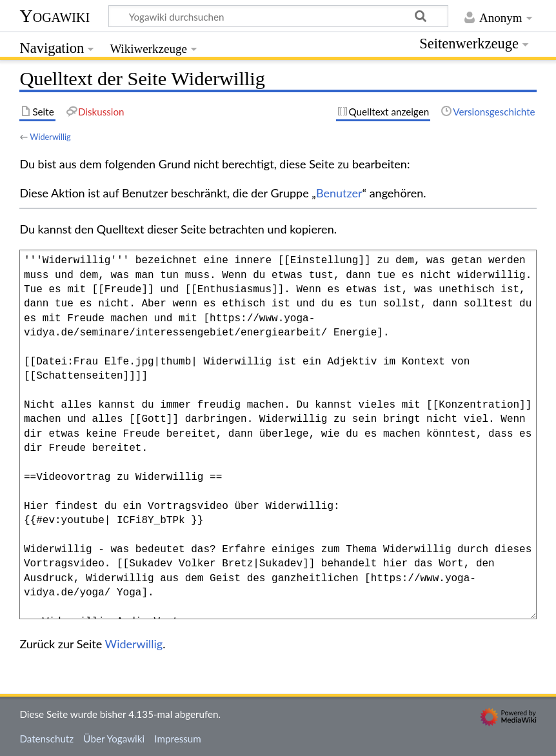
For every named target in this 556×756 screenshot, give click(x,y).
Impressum (178, 739)
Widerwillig (50, 137)
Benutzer (339, 193)
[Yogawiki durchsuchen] (278, 16)
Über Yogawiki (114, 739)
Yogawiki (55, 16)
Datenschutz (46, 739)
